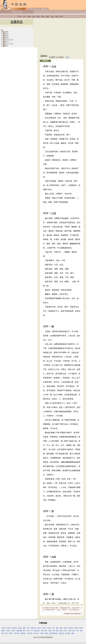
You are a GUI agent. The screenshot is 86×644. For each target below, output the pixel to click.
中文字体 (29, 633)
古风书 (44, 628)
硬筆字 (11, 633)
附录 (6, 46)
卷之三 (7, 42)
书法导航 (14, 628)
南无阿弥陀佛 (53, 633)
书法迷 (3, 628)
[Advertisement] (62, 37)
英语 (81, 631)
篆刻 (24, 628)
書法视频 (19, 631)
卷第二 (7, 34)
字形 (28, 631)
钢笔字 (3, 631)
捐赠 (73, 633)
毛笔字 (81, 628)
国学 (46, 631)
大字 (32, 631)
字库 (28, 628)
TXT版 (67, 57)
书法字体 (33, 628)
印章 (3, 633)
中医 (53, 631)
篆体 (61, 628)
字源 (42, 631)
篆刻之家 (37, 631)
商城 (70, 631)
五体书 (39, 628)
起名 (74, 631)
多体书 (8, 631)
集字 (24, 631)
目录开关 (45, 61)
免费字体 (23, 633)
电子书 (65, 631)
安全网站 (68, 633)
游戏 (61, 631)
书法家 (20, 628)
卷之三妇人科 (9, 40)
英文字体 (36, 633)
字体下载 (17, 633)
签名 (6, 633)
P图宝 (46, 633)
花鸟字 (13, 631)
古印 (54, 628)
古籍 (50, 631)
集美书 (71, 628)
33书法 (76, 628)
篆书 (57, 628)
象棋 (57, 631)
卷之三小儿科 (9, 44)
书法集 (8, 628)
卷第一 (7, 32)
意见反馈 (61, 633)
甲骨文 (49, 628)
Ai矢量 (42, 633)
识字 (77, 631)
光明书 (66, 628)
